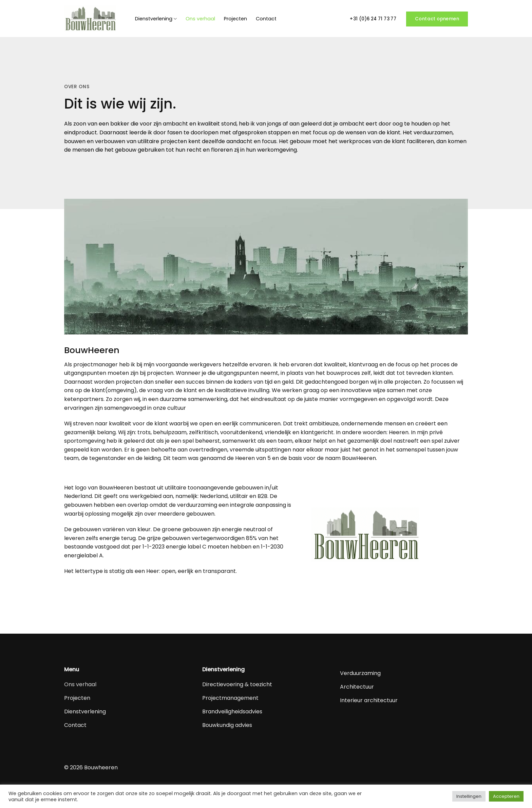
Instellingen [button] (469, 796)
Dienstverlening (156, 19)
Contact (266, 19)
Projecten (235, 19)
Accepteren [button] (506, 796)
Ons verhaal (200, 19)
